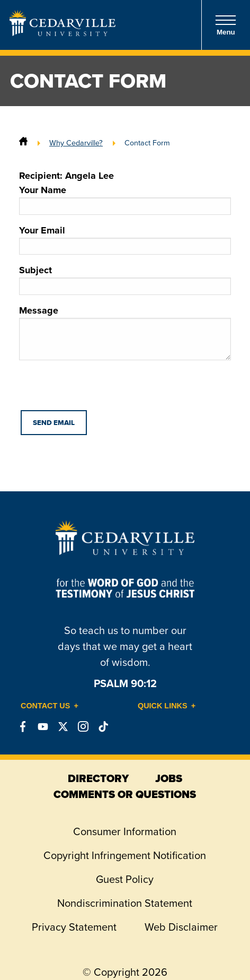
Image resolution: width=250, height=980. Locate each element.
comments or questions (125, 794)
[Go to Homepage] (63, 33)
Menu (226, 25)
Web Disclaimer (181, 927)
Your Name (125, 199)
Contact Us (45, 706)
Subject (125, 279)
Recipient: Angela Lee (66, 176)
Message (125, 332)
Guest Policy (125, 879)
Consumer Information (125, 831)
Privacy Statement (74, 927)
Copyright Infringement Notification (125, 855)
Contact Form (147, 143)
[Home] (23, 143)
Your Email (125, 239)
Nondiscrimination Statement (125, 903)
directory (98, 778)
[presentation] (100, 389)
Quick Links (163, 706)
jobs (169, 778)
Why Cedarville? (76, 143)
